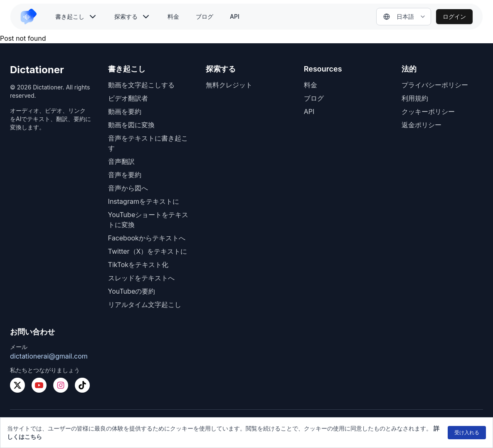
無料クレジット (229, 85)
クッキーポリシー (428, 111)
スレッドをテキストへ (141, 278)
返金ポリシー (422, 125)
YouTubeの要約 (132, 291)
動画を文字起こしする (141, 85)
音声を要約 (125, 175)
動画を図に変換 (131, 125)
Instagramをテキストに (144, 201)
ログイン (454, 16)
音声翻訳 (121, 161)
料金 (173, 16)
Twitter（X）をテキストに (148, 251)
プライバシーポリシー (435, 85)
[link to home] (32, 17)
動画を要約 (125, 111)
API (235, 16)
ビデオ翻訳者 (128, 98)
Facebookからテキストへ (147, 238)
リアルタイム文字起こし (145, 304)
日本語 (399, 16)
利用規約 (415, 98)
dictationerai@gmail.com (49, 356)
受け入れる (467, 432)
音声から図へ (128, 188)
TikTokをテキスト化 (138, 265)
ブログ (205, 16)
